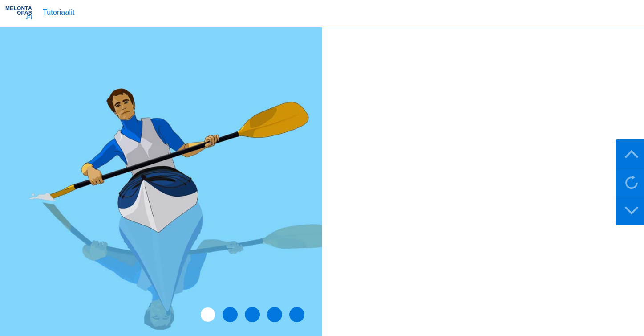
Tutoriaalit (59, 12)
